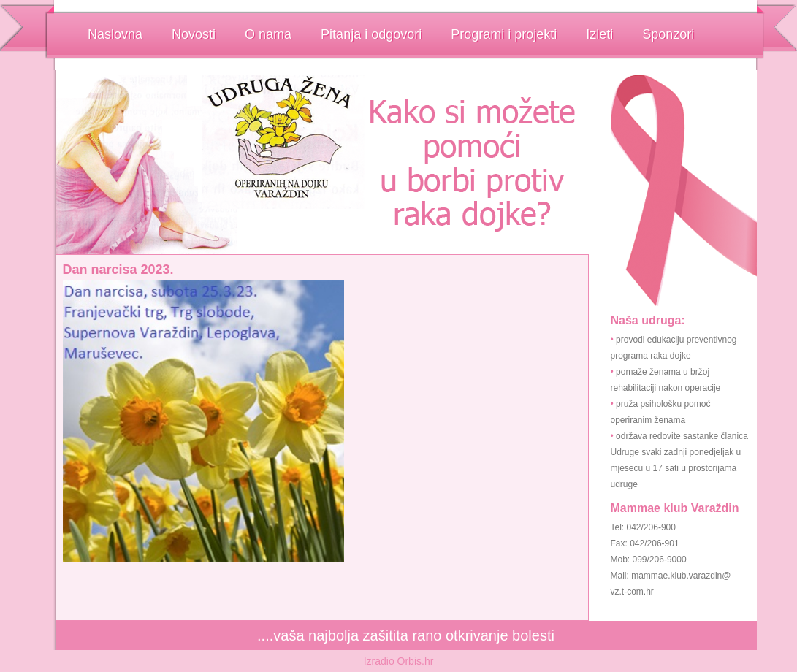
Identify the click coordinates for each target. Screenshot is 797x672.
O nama (268, 34)
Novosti (194, 34)
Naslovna (115, 34)
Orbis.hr (416, 661)
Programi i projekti (504, 34)
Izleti (599, 34)
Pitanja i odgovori (371, 34)
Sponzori (668, 34)
